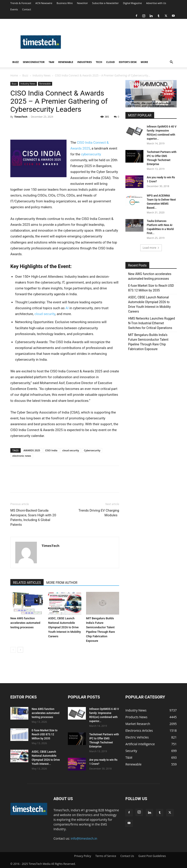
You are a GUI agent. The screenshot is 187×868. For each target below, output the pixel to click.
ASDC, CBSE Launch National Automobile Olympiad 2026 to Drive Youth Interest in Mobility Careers (64, 627)
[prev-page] (13, 650)
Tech (99, 62)
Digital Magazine (132, 3)
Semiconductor (34, 62)
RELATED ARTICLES (27, 583)
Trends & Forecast (21, 3)
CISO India (51, 450)
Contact (27, 9)
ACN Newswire (44, 3)
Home (14, 75)
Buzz (16, 62)
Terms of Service (106, 856)
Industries (85, 62)
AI (67, 308)
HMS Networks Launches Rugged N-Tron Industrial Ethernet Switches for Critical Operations (151, 323)
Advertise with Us (156, 3)
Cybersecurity (92, 450)
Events (14, 9)
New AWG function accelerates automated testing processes (25, 623)
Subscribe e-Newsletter (105, 3)
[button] (171, 62)
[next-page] (20, 650)
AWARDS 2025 (32, 450)
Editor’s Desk (128, 62)
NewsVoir (82, 3)
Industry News (42, 75)
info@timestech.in (84, 838)
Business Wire (65, 3)
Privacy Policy (83, 856)
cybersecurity (91, 154)
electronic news (22, 456)
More (144, 62)
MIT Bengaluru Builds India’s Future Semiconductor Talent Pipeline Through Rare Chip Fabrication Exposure (148, 342)
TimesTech (21, 117)
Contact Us (127, 856)
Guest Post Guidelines (152, 856)
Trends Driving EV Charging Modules (99, 513)
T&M (51, 62)
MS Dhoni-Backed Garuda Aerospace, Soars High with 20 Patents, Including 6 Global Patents (33, 518)
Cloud (110, 62)
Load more (151, 248)
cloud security (45, 314)
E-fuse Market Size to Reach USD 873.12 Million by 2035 (151, 288)
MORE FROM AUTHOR (62, 583)
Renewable (66, 62)
